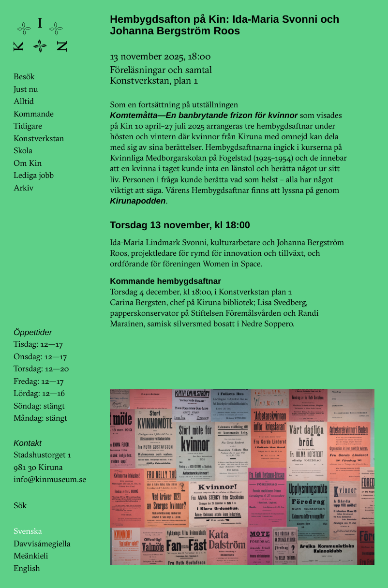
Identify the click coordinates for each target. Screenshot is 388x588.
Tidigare (28, 126)
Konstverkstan (39, 139)
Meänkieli (31, 556)
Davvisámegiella (42, 544)
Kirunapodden (138, 201)
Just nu (26, 89)
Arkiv (24, 188)
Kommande (34, 114)
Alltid (24, 101)
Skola (23, 151)
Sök (20, 506)
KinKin (40, 35)
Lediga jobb (34, 175)
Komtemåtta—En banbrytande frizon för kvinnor (204, 115)
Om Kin (28, 163)
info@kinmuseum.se (50, 479)
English (27, 568)
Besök (24, 77)
